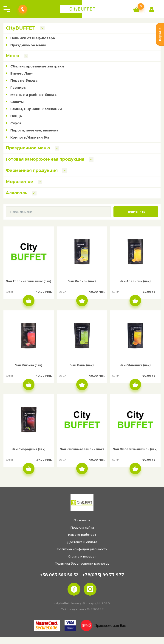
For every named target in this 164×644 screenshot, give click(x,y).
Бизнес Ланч (22, 73)
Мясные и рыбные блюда (33, 95)
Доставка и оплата (82, 542)
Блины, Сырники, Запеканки (36, 109)
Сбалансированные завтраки (37, 66)
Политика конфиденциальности (82, 549)
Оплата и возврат (82, 556)
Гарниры (18, 88)
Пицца (16, 116)
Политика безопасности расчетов (82, 563)
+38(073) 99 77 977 (103, 575)
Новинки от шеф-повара (33, 38)
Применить (136, 212)
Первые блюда (24, 81)
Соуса (16, 123)
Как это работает (82, 535)
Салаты (17, 102)
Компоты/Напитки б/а (30, 137)
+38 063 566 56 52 (59, 575)
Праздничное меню (28, 45)
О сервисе (82, 520)
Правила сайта (82, 527)
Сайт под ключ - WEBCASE (82, 609)
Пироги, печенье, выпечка (34, 130)
